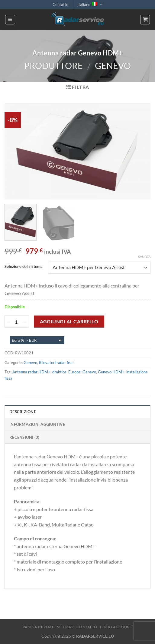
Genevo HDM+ (111, 372)
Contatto (60, 5)
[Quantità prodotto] (16, 322)
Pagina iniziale (38, 627)
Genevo (113, 66)
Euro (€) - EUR (24, 340)
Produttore (53, 66)
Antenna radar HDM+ (31, 372)
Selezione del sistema (24, 267)
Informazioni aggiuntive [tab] (37, 424)
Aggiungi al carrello (69, 322)
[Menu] (10, 20)
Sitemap (65, 627)
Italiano (90, 5)
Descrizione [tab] (23, 412)
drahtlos (59, 372)
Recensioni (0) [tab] (24, 437)
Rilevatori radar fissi (56, 363)
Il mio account (116, 627)
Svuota (144, 257)
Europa (74, 372)
